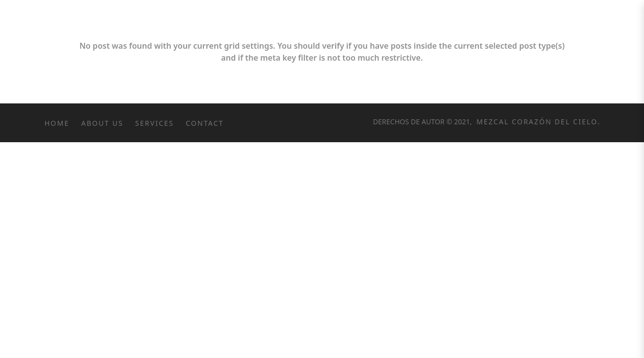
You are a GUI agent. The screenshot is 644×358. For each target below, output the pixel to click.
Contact (205, 123)
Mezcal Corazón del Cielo (535, 122)
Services (155, 123)
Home (57, 123)
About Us (102, 123)
